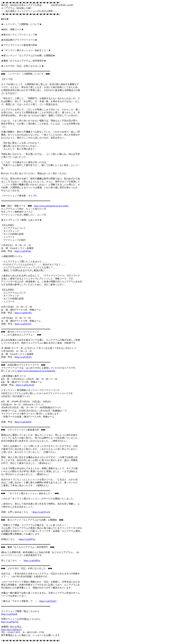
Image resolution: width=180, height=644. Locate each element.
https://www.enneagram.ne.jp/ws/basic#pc (36, 371)
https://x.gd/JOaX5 (48, 601)
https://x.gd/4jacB (9, 614)
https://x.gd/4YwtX (41, 512)
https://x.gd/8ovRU (23, 313)
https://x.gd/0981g (32, 560)
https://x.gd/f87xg (27, 539)
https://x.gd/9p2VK (10, 622)
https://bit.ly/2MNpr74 (11, 630)
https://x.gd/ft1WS (23, 324)
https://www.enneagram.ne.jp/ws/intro (51, 206)
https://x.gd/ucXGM (25, 385)
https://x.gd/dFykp (23, 251)
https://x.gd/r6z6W (23, 422)
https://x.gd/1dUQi (23, 357)
